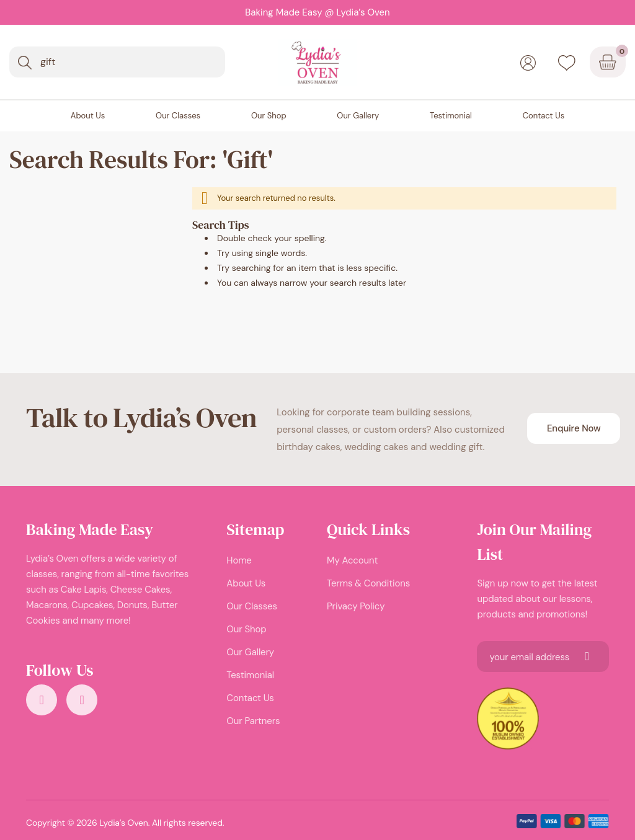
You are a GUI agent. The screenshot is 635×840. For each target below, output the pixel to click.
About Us (246, 583)
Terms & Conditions (368, 583)
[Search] (25, 63)
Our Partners (253, 721)
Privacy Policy (356, 606)
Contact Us (250, 698)
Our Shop (246, 629)
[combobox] (117, 62)
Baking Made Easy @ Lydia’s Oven (317, 12)
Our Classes (251, 606)
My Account (352, 560)
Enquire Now (574, 428)
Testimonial (250, 675)
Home (239, 560)
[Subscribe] (587, 657)
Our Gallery (250, 652)
